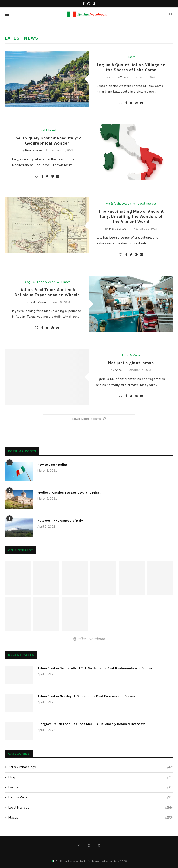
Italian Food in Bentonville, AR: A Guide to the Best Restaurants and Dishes (95, 668)
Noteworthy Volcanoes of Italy (60, 521)
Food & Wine (46, 282)
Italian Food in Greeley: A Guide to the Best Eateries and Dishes (86, 696)
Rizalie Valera (119, 77)
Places (131, 57)
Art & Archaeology (119, 204)
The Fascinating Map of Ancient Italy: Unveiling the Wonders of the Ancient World (131, 216)
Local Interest (47, 131)
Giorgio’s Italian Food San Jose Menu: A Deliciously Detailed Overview (91, 724)
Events (91, 787)
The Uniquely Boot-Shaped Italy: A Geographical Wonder (47, 141)
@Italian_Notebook (89, 639)
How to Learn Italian (52, 465)
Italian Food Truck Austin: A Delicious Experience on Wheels (47, 292)
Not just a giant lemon (131, 363)
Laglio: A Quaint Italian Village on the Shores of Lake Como (131, 67)
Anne (118, 370)
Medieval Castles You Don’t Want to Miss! (69, 493)
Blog (27, 282)
